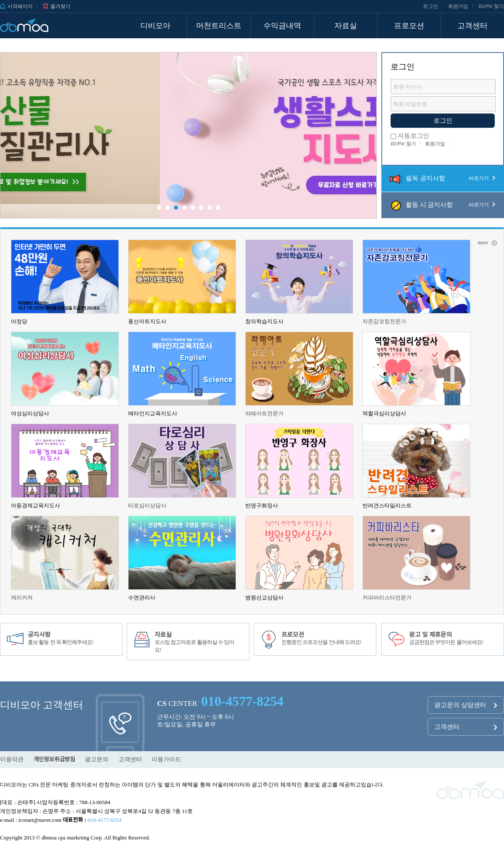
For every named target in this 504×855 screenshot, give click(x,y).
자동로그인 (410, 136)
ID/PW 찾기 (491, 6)
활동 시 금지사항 (443, 205)
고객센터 (466, 727)
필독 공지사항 (443, 178)
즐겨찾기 (57, 6)
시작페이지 (16, 6)
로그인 (430, 6)
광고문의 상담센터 (466, 705)
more (487, 243)
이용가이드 (166, 759)
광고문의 (97, 759)
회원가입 (458, 6)
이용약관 (12, 759)
